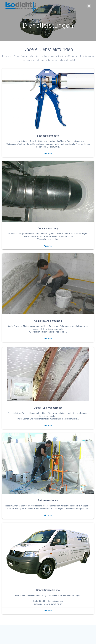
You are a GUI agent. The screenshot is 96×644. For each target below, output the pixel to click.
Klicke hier (48, 154)
